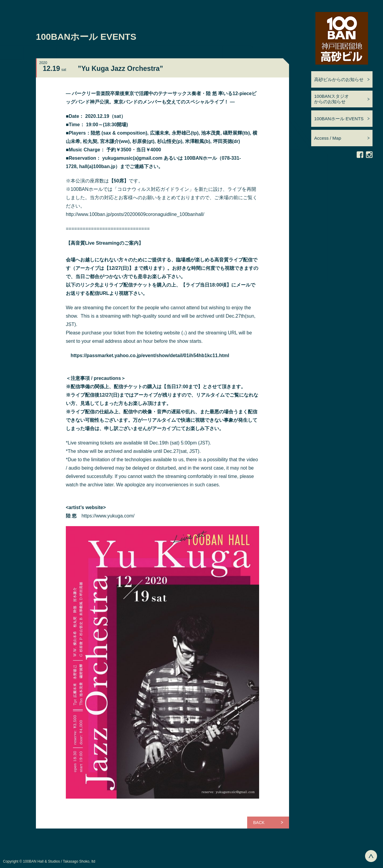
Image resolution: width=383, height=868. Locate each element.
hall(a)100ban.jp (97, 166)
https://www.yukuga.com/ (108, 516)
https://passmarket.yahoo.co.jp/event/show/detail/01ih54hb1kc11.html (150, 355)
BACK (259, 823)
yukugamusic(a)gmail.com (132, 158)
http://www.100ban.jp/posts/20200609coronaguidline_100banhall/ (135, 214)
